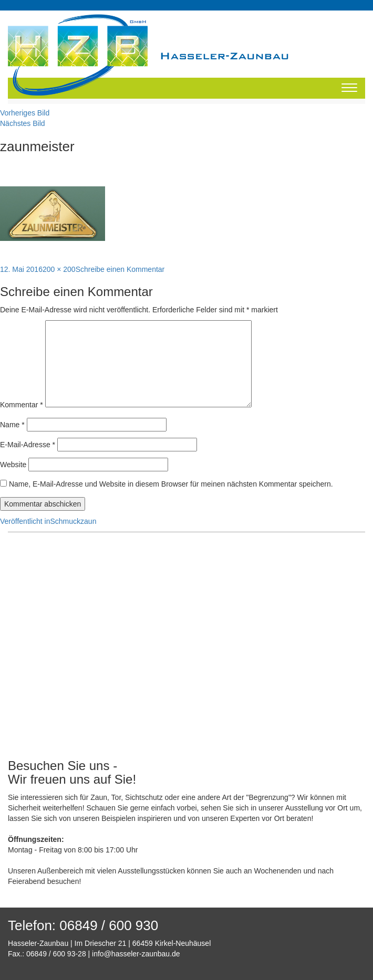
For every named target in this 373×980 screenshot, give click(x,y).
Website (13, 465)
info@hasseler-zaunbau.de (136, 954)
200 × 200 (59, 269)
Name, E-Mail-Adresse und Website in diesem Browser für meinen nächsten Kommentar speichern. (171, 484)
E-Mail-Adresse (28, 445)
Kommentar (22, 405)
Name (12, 425)
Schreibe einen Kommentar (120, 269)
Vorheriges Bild (25, 113)
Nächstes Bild (23, 123)
